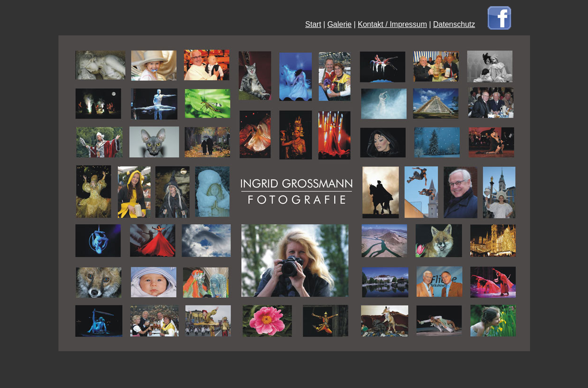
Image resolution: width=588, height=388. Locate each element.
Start (313, 24)
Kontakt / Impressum (393, 24)
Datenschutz (454, 24)
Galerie (340, 24)
